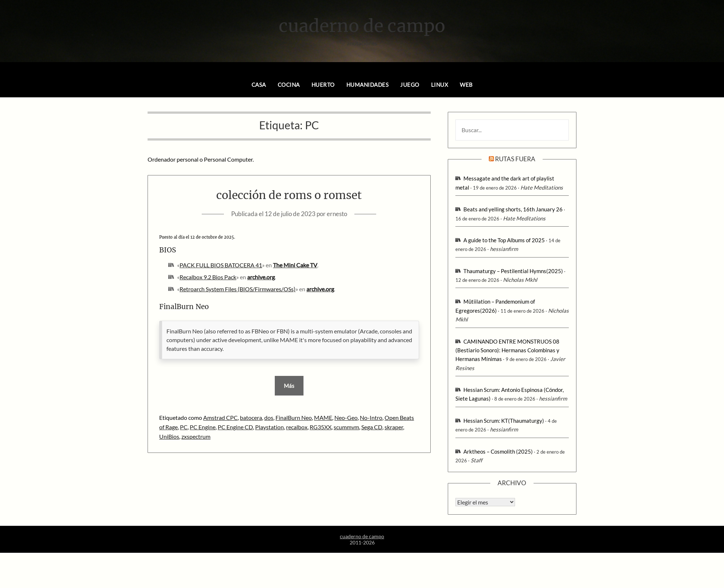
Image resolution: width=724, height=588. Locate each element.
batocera (251, 417)
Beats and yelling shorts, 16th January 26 (513, 209)
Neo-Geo (346, 417)
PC (184, 427)
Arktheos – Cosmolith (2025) (498, 451)
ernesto (337, 214)
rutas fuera (515, 159)
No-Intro (371, 417)
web (466, 85)
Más (289, 386)
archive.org (261, 277)
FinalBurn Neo (294, 417)
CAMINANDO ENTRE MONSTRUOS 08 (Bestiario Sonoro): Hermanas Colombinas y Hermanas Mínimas (508, 350)
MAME (323, 417)
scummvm (346, 427)
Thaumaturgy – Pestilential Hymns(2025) (513, 271)
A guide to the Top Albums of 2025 (504, 240)
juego (410, 85)
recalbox (297, 427)
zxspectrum (196, 436)
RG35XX (321, 427)
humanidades (368, 85)
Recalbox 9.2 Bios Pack (208, 277)
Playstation (270, 427)
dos (269, 417)
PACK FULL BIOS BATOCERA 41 (221, 265)
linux (440, 85)
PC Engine (203, 427)
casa (259, 85)
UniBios (169, 436)
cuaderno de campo (362, 26)
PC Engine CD (235, 427)
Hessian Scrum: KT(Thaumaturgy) (504, 421)
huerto (323, 85)
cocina (289, 85)
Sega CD (372, 427)
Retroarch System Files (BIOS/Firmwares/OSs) (238, 289)
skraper (394, 427)
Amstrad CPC (220, 417)
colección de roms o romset (289, 195)
